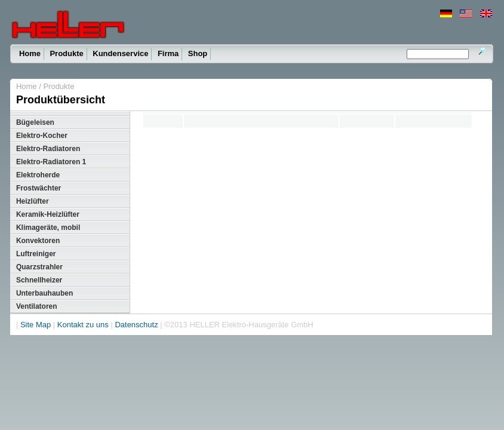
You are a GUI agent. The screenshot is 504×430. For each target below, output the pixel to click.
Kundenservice (120, 53)
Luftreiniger (36, 254)
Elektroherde (38, 175)
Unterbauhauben (44, 293)
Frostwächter (39, 188)
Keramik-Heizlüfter (48, 214)
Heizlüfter (33, 201)
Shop (198, 53)
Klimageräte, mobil (48, 228)
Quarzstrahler (39, 267)
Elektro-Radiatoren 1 (51, 162)
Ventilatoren (37, 306)
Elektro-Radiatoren (48, 149)
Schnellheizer (39, 280)
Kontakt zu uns (83, 325)
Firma (168, 53)
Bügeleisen (35, 122)
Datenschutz (136, 325)
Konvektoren (38, 241)
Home (30, 53)
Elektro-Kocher (42, 136)
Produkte (66, 53)
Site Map (36, 325)
